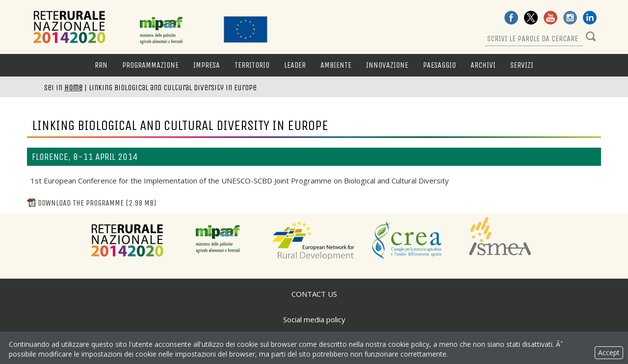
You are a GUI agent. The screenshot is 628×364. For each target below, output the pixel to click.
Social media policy (314, 319)
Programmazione (150, 65)
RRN (101, 65)
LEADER (295, 65)
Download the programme (92, 203)
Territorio (252, 65)
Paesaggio (439, 65)
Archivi (483, 65)
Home (73, 88)
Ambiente (336, 65)
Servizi (522, 65)
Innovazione (387, 65)
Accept (609, 352)
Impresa (207, 65)
